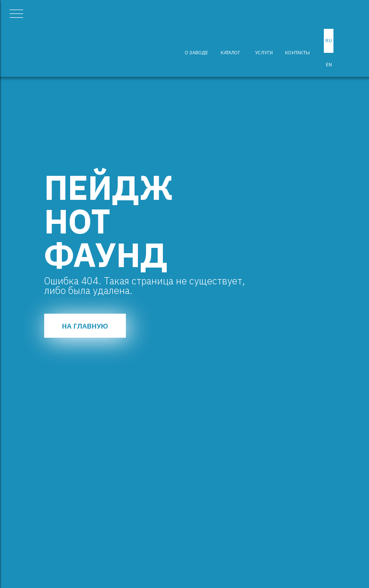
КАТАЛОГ (230, 53)
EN (329, 65)
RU (329, 41)
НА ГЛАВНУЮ (85, 326)
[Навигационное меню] (16, 14)
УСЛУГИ (264, 53)
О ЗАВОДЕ (197, 53)
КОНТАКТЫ (297, 53)
